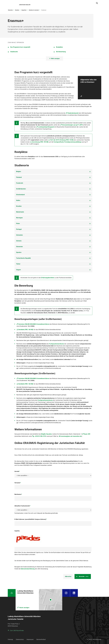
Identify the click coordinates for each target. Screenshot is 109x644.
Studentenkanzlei (73, 113)
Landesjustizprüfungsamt (46, 127)
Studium (17, 10)
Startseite (10, 10)
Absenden (84, 576)
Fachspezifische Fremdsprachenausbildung (67, 142)
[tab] (53, 172)
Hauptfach (24, 10)
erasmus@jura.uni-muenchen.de (71, 436)
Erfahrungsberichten (48, 278)
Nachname (18, 494)
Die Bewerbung (61, 52)
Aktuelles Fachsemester (22, 506)
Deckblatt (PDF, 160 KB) (26, 330)
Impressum (30, 639)
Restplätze (59, 47)
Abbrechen (68, 576)
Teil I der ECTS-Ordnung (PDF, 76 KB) (62, 140)
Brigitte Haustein (46, 434)
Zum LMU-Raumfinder (17, 631)
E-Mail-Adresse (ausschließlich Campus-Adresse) (31, 519)
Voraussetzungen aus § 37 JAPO (72, 125)
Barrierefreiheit (41, 639)
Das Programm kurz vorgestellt (20, 47)
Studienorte (14, 52)
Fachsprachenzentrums (57, 344)
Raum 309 (87, 434)
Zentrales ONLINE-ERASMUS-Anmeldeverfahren (34, 324)
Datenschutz (20, 639)
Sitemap (10, 639)
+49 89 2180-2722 (40, 436)
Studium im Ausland (34, 10)
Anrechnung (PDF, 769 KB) (40, 142)
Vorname (18, 483)
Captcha (17, 531)
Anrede (17, 471)
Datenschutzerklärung (28, 569)
